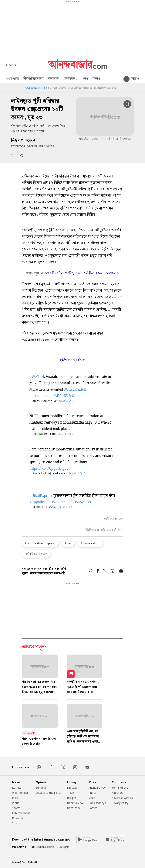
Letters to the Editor (49, 793)
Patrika (93, 808)
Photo (92, 793)
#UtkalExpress (41, 496)
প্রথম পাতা (12, 79)
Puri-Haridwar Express (40, 543)
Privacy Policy (120, 803)
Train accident (90, 543)
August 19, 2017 (66, 401)
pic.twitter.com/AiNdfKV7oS (52, 396)
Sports (16, 808)
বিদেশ (96, 79)
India (46, 88)
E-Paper (11, 65)
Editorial (41, 788)
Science (17, 823)
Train (68, 543)
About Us (117, 793)
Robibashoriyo (97, 803)
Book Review (75, 803)
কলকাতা (53, 79)
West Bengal (20, 793)
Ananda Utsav (97, 788)
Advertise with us (122, 798)
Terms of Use (120, 788)
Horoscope (74, 808)
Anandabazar (32, 88)
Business (18, 818)
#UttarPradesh (76, 390)
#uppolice (37, 502)
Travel (71, 793)
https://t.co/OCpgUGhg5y (49, 469)
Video (92, 798)
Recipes (72, 798)
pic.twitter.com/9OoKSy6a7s (69, 502)
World (16, 803)
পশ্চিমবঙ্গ (71, 79)
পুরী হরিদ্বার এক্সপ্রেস (36, 554)
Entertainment (21, 813)
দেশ (86, 79)
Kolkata (17, 788)
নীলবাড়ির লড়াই (33, 79)
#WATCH (37, 377)
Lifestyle (72, 788)
